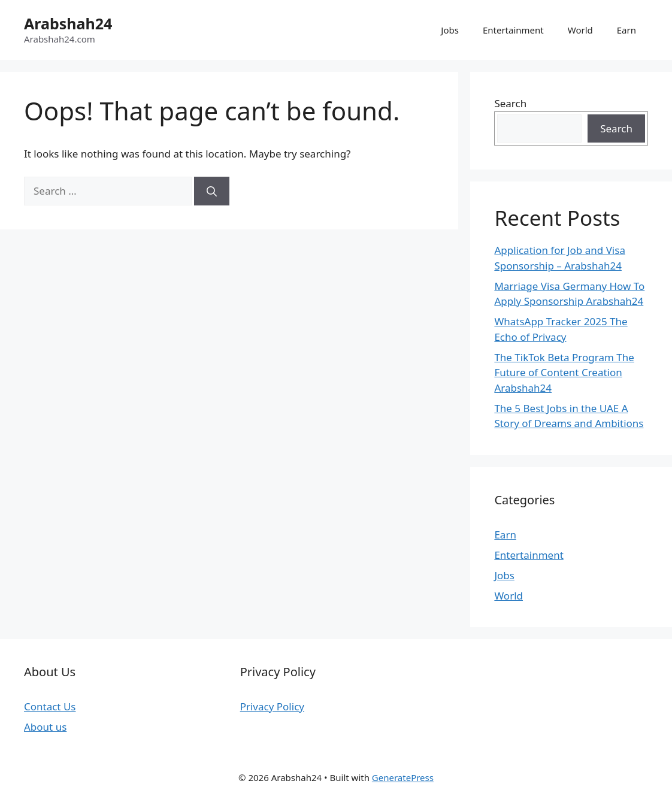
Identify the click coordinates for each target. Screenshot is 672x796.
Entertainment (513, 30)
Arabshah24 (68, 23)
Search (510, 103)
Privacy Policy (272, 706)
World (580, 30)
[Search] (212, 191)
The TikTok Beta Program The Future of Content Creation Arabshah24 (564, 373)
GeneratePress (403, 777)
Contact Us (50, 706)
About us (45, 727)
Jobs (450, 30)
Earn (626, 30)
